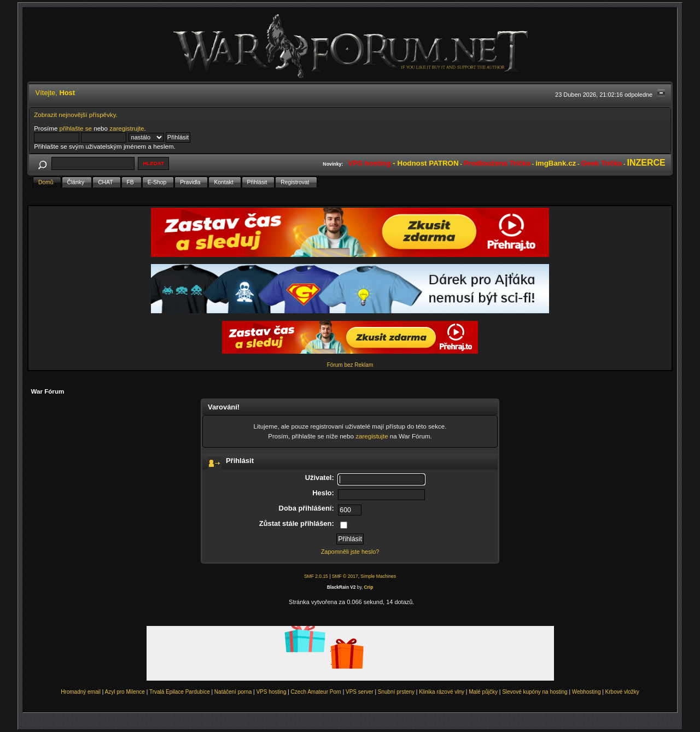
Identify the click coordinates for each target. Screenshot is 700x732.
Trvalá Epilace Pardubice (180, 692)
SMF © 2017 (345, 576)
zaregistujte (372, 436)
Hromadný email (81, 692)
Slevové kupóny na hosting (535, 692)
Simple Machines (378, 576)
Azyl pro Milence (125, 692)
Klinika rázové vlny (442, 692)
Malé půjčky (483, 692)
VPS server (360, 692)
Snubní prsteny (396, 692)
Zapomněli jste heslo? (350, 552)
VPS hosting (271, 692)
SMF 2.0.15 (316, 576)
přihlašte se (76, 128)
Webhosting (587, 692)
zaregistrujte (127, 128)
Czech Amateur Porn (316, 692)
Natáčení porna (233, 692)
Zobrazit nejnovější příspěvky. (76, 115)
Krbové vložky (622, 692)
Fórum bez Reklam (350, 365)
